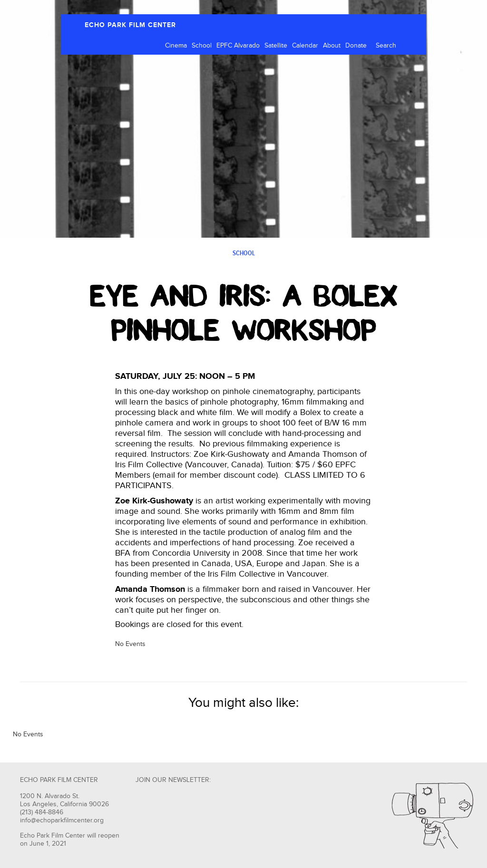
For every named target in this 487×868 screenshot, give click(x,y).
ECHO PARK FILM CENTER (130, 25)
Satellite (276, 46)
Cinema (176, 46)
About (332, 46)
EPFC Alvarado (238, 46)
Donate (356, 46)
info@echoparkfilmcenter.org (62, 820)
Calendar (305, 46)
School (202, 46)
